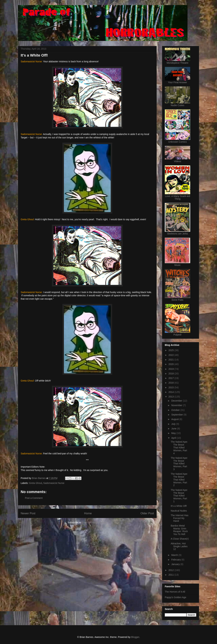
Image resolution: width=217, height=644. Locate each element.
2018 (171, 374)
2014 (171, 392)
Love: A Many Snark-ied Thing (177, 197)
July (174, 424)
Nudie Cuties (177, 105)
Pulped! (177, 335)
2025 (171, 350)
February (176, 560)
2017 (171, 378)
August (175, 419)
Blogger (135, 637)
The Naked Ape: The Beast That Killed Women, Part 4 (179, 447)
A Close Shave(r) (180, 539)
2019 (171, 369)
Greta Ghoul (35, 483)
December (177, 401)
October (176, 410)
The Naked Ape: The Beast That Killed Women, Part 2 (179, 480)
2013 (171, 397)
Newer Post (28, 513)
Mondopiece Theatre (177, 63)
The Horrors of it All (175, 592)
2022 (171, 355)
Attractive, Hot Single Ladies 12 (179, 546)
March (175, 555)
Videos (178, 161)
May (174, 433)
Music (178, 265)
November (177, 405)
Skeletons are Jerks (178, 234)
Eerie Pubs (177, 300)
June (174, 429)
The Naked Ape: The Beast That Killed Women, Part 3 (179, 464)
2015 (171, 387)
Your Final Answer (177, 82)
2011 (171, 575)
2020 (171, 364)
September (177, 415)
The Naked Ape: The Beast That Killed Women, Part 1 (179, 496)
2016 (171, 383)
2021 (171, 360)
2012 (171, 570)
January (176, 564)
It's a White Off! (179, 506)
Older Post (147, 513)
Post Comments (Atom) (95, 522)
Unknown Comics (178, 142)
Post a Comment (34, 498)
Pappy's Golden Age (175, 597)
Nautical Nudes (179, 511)
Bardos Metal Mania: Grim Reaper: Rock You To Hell (179, 530)
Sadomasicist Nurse (54, 483)
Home (88, 513)
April (174, 438)
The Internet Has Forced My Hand (180, 518)
